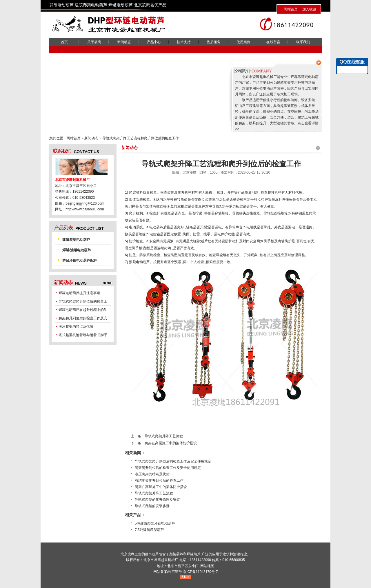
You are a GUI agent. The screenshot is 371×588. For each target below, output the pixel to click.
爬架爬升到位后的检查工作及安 (83, 318)
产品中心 (154, 42)
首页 (64, 42)
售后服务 (214, 42)
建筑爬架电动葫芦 (76, 240)
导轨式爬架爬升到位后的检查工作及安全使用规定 (173, 461)
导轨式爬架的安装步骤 (152, 506)
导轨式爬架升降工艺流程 (164, 436)
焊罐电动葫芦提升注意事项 (79, 293)
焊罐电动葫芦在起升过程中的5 (82, 310)
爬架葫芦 (176, 554)
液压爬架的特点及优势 (152, 474)
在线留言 (273, 42)
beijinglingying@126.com (85, 203)
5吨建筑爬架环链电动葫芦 (155, 523)
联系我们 (303, 42)
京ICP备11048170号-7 (200, 572)
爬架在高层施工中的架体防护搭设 (171, 443)
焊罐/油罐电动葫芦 (77, 250)
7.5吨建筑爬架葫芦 (149, 530)
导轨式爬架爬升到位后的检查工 (83, 301)
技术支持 (184, 42)
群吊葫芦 (152, 554)
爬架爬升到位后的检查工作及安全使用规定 (168, 468)
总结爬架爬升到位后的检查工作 (159, 480)
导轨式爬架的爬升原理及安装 (157, 500)
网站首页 (291, 9)
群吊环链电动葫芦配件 (80, 261)
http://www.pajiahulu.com (85, 209)
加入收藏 (309, 9)
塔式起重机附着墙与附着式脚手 (83, 335)
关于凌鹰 (94, 42)
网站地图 (207, 566)
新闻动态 (124, 42)
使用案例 (243, 42)
